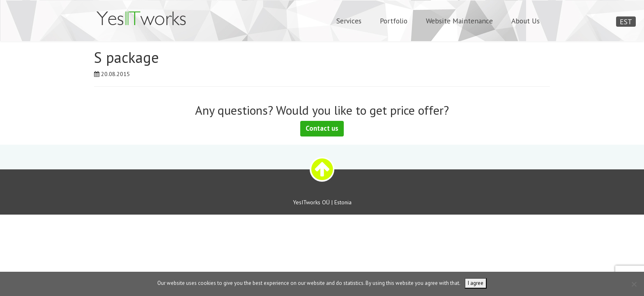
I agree (476, 283)
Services (349, 21)
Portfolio (394, 21)
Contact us (322, 128)
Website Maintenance (459, 21)
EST (626, 22)
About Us (526, 21)
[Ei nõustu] (634, 284)
